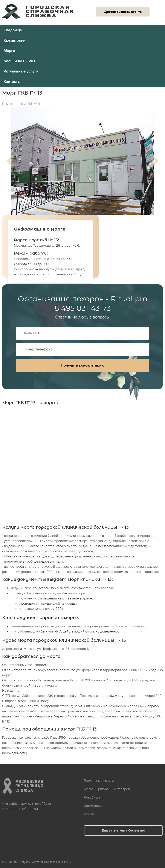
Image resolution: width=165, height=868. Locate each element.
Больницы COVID (19, 61)
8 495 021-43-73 (83, 308)
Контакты (12, 82)
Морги (9, 51)
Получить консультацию (83, 365)
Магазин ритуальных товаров (107, 789)
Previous (11, 161)
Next (154, 161)
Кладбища (13, 30)
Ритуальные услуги (21, 71)
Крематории (15, 40)
